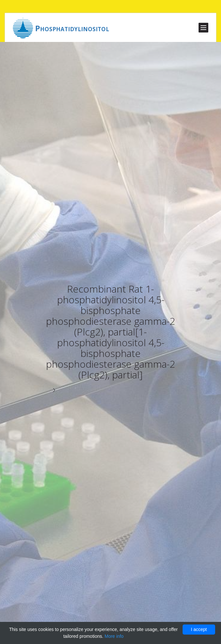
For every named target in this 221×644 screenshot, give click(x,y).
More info (114, 636)
